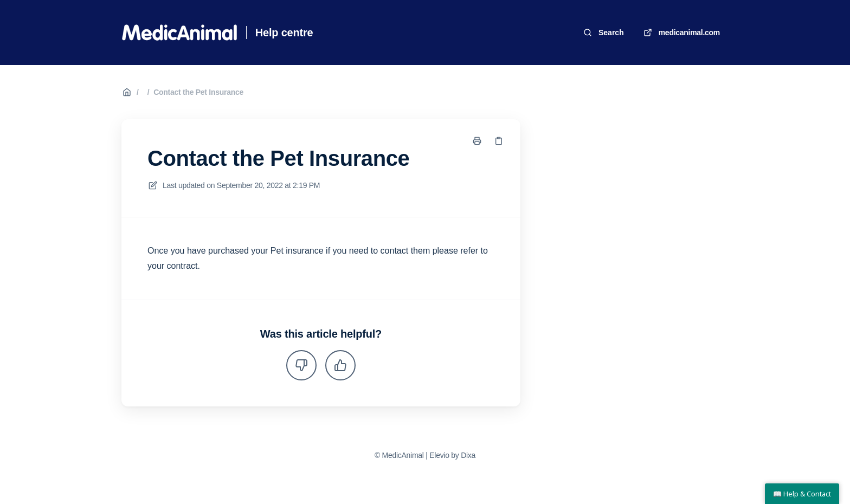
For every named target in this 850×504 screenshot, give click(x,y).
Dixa (468, 455)
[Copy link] (499, 141)
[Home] (179, 33)
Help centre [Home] (284, 33)
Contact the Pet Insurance (198, 92)
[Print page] (477, 141)
